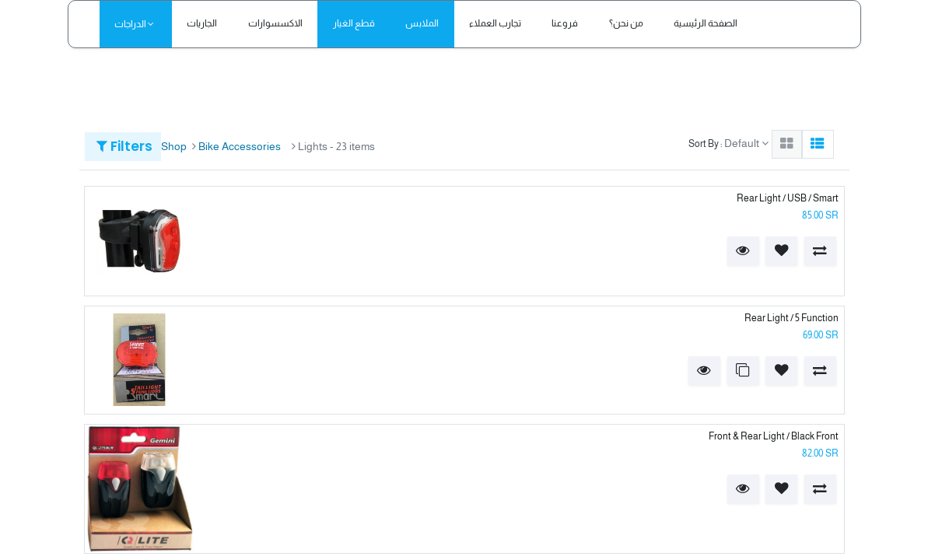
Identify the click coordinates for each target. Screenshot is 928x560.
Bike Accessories (240, 146)
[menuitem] (202, 24)
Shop (174, 146)
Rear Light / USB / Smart (788, 198)
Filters (124, 146)
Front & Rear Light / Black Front (774, 436)
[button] (743, 251)
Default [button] (743, 143)
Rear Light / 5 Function (791, 318)
